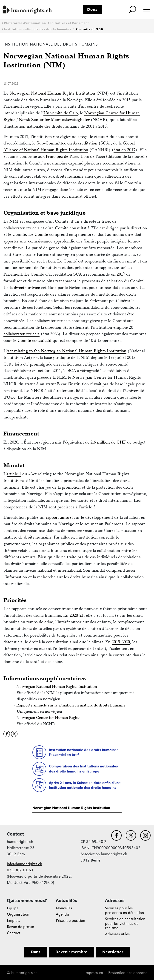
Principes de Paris (62, 156)
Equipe (13, 908)
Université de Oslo (61, 113)
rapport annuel (59, 517)
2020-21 (77, 615)
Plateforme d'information (25, 23)
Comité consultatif (34, 340)
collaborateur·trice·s (21, 334)
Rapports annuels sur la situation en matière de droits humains (71, 705)
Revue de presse (20, 927)
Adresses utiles (117, 934)
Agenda (63, 914)
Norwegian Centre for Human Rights (48, 718)
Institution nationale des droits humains (38, 29)
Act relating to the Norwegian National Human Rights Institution (67, 351)
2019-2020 (121, 642)
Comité (41, 234)
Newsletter (113, 952)
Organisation (18, 914)
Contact (14, 933)
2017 (121, 274)
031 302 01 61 (20, 870)
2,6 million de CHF (108, 442)
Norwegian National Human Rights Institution (71, 808)
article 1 (14, 474)
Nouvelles (64, 908)
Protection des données (128, 973)
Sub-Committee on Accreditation (67, 143)
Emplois (13, 921)
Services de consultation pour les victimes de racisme (125, 924)
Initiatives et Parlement (70, 23)
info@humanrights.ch (24, 864)
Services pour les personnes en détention (124, 910)
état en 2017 (124, 150)
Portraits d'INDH (90, 29)
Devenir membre (71, 952)
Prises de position (70, 921)
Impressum (94, 973)
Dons (92, 9)
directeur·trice (27, 287)
